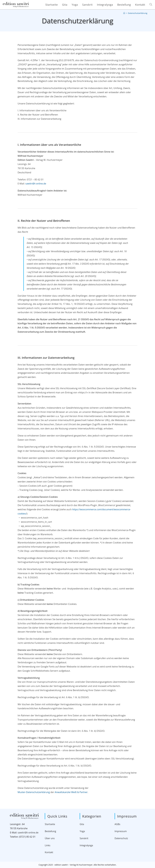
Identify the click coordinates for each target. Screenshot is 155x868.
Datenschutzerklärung (138, 13)
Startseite (50, 824)
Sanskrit (84, 838)
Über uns (50, 838)
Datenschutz (121, 838)
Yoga (82, 831)
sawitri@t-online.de (36, 184)
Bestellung (50, 831)
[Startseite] (124, 13)
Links (47, 845)
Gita (82, 824)
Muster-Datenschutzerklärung (34, 792)
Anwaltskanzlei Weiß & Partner (71, 792)
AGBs (117, 824)
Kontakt (49, 852)
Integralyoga (86, 845)
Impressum (121, 831)
